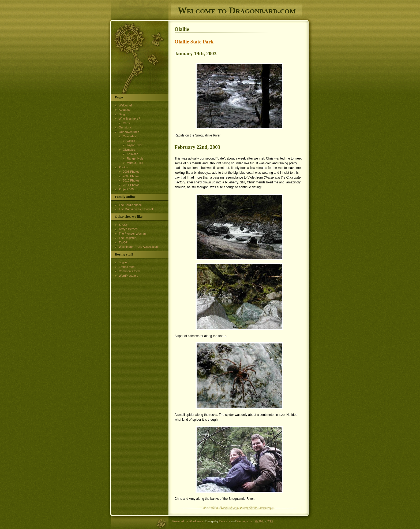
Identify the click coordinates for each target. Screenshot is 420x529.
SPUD (123, 225)
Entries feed (127, 267)
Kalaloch (133, 154)
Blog (122, 114)
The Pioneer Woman (132, 234)
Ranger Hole (135, 158)
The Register (127, 238)
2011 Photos (131, 185)
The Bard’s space (130, 205)
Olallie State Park (194, 42)
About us (125, 110)
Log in (123, 262)
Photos (123, 167)
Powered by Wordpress (188, 521)
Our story (125, 127)
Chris (126, 123)
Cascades (130, 136)
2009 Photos (131, 176)
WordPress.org (129, 276)
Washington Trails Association (138, 247)
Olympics (129, 150)
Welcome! (125, 105)
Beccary (225, 521)
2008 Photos (131, 172)
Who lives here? (130, 119)
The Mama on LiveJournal (136, 209)
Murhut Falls (135, 163)
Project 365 (126, 189)
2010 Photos (131, 180)
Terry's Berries (128, 229)
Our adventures (129, 132)
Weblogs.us (244, 521)
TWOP (123, 242)
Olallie (131, 141)
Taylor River (135, 145)
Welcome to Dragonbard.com (237, 10)
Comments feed (129, 271)
